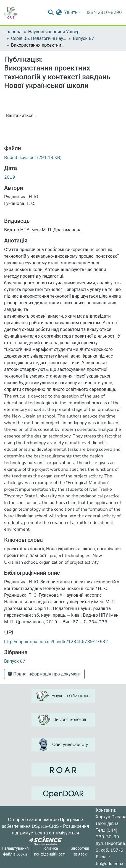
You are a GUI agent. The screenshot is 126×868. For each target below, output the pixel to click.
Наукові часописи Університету (56, 32)
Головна (13, 32)
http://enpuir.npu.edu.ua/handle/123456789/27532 (56, 642)
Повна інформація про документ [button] (44, 674)
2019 (10, 177)
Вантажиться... (21, 116)
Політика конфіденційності (50, 851)
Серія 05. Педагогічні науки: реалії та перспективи (39, 39)
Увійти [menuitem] (71, 12)
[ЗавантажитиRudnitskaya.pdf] (33, 158)
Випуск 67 (84, 39)
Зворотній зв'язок (80, 851)
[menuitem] (59, 12)
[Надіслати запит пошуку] (51, 12)
